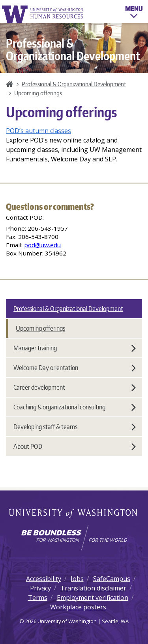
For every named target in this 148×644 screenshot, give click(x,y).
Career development (75, 387)
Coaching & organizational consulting (75, 407)
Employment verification (93, 598)
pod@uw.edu (42, 245)
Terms (38, 598)
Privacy (40, 588)
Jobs (77, 579)
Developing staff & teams (75, 427)
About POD (75, 446)
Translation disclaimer (93, 588)
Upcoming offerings (40, 328)
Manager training (75, 348)
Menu (134, 13)
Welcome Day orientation (75, 368)
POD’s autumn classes (38, 131)
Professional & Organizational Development (74, 84)
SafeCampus (112, 579)
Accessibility (44, 579)
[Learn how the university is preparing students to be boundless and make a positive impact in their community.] (74, 538)
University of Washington (74, 514)
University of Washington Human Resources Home (43, 14)
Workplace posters (78, 607)
